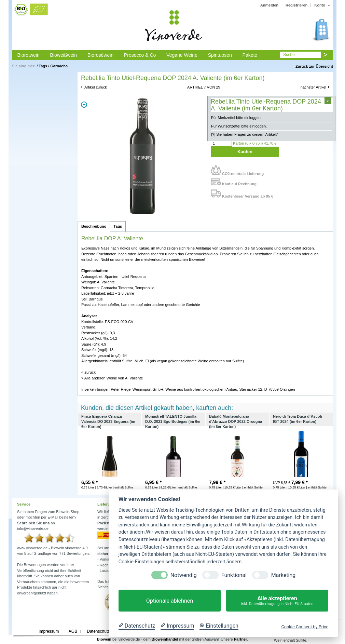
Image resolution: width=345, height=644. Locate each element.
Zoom (84, 105)
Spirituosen (220, 55)
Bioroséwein (100, 55)
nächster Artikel (313, 87)
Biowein (104, 639)
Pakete (250, 55)
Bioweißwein (64, 55)
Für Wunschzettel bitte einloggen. (239, 126)
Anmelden (269, 5)
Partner (241, 639)
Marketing (283, 575)
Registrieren (296, 5)
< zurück (88, 372)
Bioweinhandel (165, 639)
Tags (43, 66)
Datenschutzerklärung (107, 631)
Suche (289, 55)
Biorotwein (28, 55)
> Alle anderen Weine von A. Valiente (112, 378)
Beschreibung (94, 226)
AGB (73, 631)
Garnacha (59, 66)
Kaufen (245, 152)
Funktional (234, 575)
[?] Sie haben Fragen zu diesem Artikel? (244, 134)
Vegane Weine (182, 55)
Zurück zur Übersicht (314, 66)
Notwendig (184, 575)
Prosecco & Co (140, 55)
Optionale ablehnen (170, 601)
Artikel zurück (96, 87)
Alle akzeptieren (277, 601)
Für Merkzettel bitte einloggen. (236, 118)
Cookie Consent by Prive (305, 627)
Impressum (49, 631)
